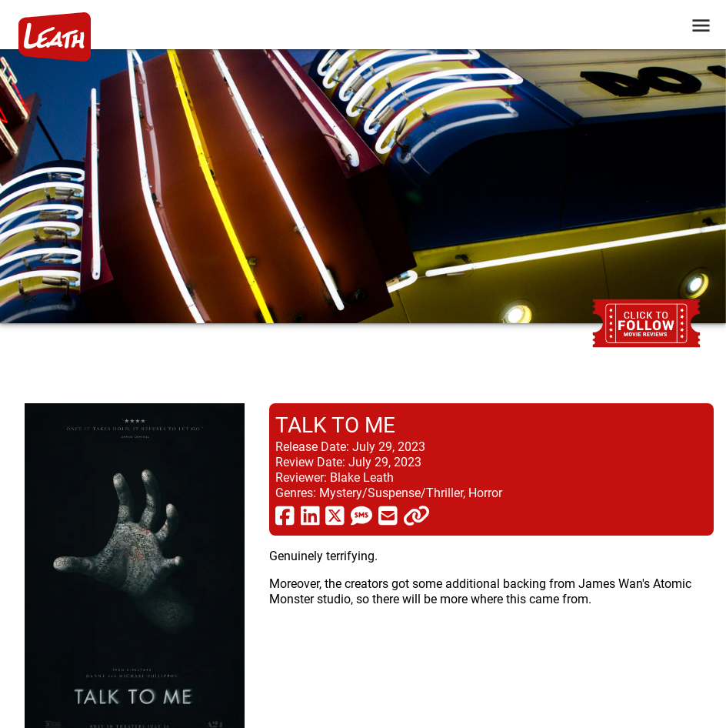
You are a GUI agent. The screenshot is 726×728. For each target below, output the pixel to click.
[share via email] (388, 515)
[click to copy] (416, 515)
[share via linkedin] (310, 515)
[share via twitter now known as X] (335, 515)
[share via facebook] (285, 515)
